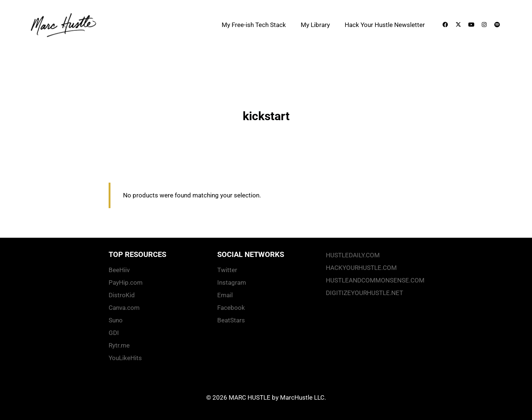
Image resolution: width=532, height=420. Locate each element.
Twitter (227, 270)
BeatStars (231, 320)
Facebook (231, 308)
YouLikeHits (125, 358)
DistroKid (122, 295)
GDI (114, 333)
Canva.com (124, 308)
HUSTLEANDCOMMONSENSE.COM (375, 280)
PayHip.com (126, 282)
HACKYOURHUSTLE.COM (361, 268)
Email (225, 295)
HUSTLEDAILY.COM (353, 255)
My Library (315, 25)
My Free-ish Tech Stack (254, 25)
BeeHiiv (119, 270)
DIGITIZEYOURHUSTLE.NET (364, 293)
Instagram (232, 282)
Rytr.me (119, 345)
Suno (116, 320)
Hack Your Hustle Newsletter (385, 25)
